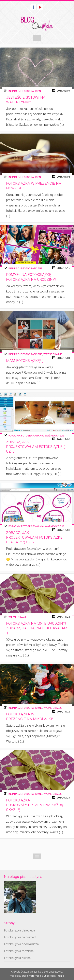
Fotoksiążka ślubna (17, 958)
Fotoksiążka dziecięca (19, 930)
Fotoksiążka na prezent (20, 937)
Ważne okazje (53, 354)
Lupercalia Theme (54, 976)
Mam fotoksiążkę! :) (25, 361)
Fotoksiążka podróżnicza (21, 944)
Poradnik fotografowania (26, 436)
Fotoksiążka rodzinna (19, 951)
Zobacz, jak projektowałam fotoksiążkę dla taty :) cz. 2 (34, 538)
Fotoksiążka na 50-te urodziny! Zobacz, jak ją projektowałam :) (37, 628)
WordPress (35, 976)
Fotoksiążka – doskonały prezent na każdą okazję (35, 805)
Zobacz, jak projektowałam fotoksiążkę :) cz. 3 (36, 447)
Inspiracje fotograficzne (25, 91)
